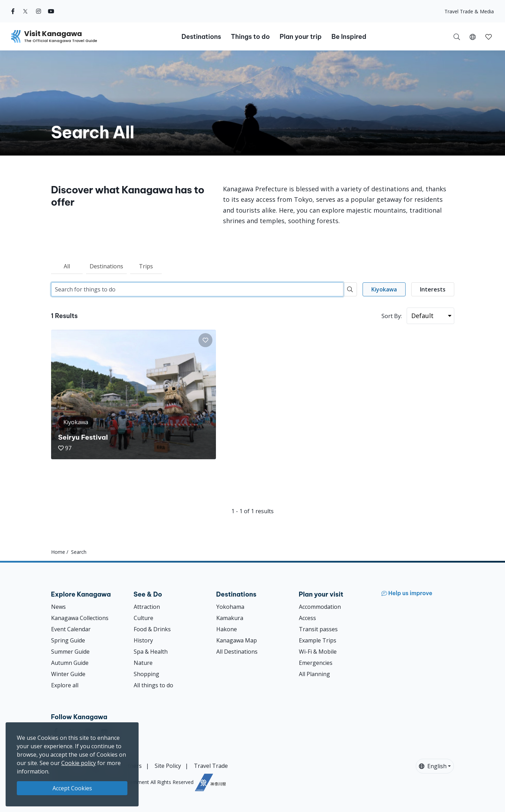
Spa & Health (151, 652)
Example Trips (318, 640)
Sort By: (392, 316)
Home (58, 552)
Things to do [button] (250, 37)
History (143, 640)
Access (307, 618)
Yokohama (230, 607)
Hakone (227, 629)
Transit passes (318, 629)
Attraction (147, 607)
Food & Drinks (152, 629)
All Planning (314, 674)
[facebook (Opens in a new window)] (13, 11)
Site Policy (168, 766)
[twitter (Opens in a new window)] (25, 11)
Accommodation (320, 607)
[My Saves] (489, 36)
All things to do (153, 685)
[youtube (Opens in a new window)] (51, 11)
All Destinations (237, 652)
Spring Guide (68, 640)
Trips (146, 266)
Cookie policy (79, 763)
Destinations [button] (201, 37)
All (67, 266)
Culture (143, 618)
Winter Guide (68, 674)
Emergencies (316, 663)
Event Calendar (71, 629)
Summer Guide (70, 652)
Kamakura (230, 618)
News (58, 607)
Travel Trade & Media (469, 11)
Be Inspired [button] (349, 37)
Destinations (106, 266)
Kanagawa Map (237, 640)
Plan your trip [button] (301, 37)
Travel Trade (211, 766)
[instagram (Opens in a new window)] (38, 11)
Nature (143, 663)
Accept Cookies (72, 788)
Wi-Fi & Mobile (318, 652)
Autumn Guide (70, 663)
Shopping (146, 674)
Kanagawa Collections (80, 618)
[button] (473, 36)
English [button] (433, 766)
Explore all (65, 685)
